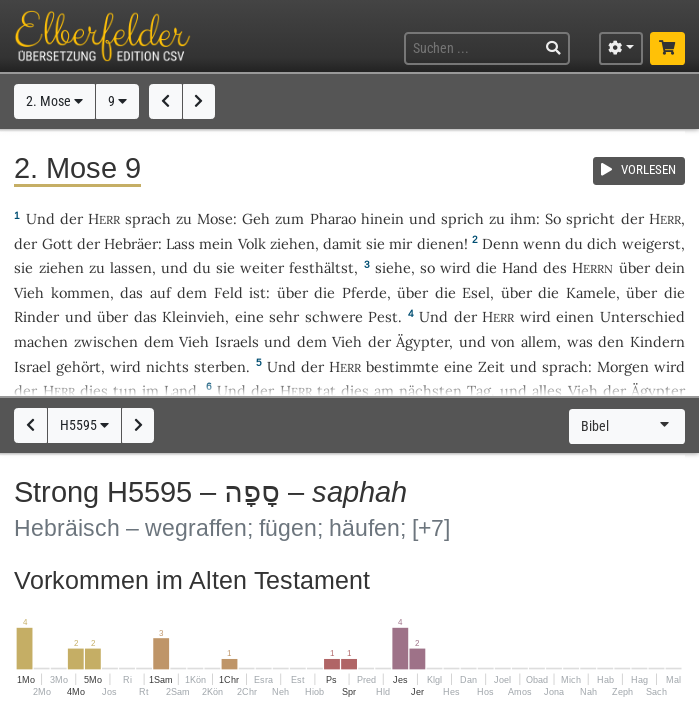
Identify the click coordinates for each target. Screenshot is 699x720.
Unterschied (642, 316)
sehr (284, 316)
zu (184, 218)
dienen (440, 243)
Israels (237, 341)
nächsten (430, 390)
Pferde (364, 292)
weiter (262, 267)
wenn (542, 243)
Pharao (333, 218)
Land (180, 390)
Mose (215, 218)
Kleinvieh (193, 316)
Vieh (29, 292)
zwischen (106, 341)
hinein (382, 218)
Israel (32, 366)
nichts (167, 366)
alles (547, 390)
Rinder (36, 316)
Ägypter (422, 341)
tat (326, 390)
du (574, 243)
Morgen (623, 366)
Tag (479, 390)
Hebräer (131, 243)
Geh (256, 218)
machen (41, 341)
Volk (252, 243)
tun (125, 390)
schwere (334, 316)
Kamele (591, 292)
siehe (393, 267)
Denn (500, 243)
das (131, 292)
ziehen (292, 243)
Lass (180, 243)
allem (539, 341)
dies (94, 390)
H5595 (84, 425)
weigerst (651, 243)
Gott (57, 243)
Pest (383, 316)
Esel (476, 292)
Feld (228, 292)
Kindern (657, 341)
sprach (148, 218)
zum (289, 218)
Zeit (491, 366)
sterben (220, 366)
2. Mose (54, 101)
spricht (590, 218)
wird (455, 267)
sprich (462, 218)
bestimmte (402, 366)
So (553, 218)
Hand (520, 267)
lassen (131, 267)
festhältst (321, 267)
